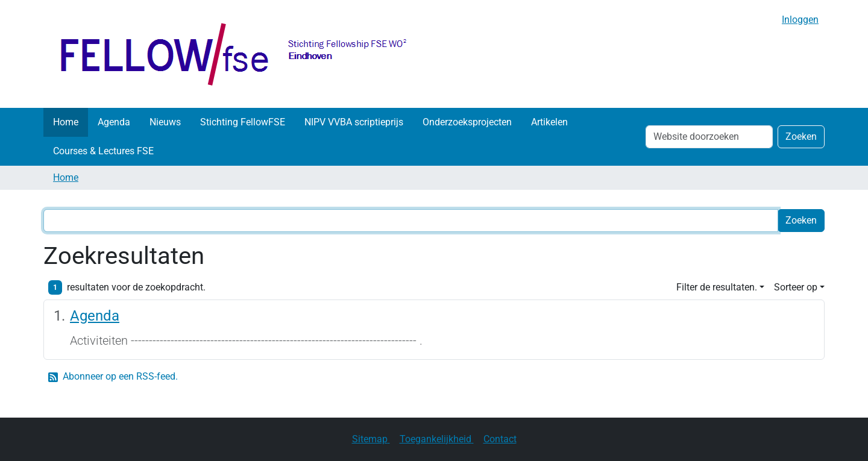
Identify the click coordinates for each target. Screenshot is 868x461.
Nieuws (165, 122)
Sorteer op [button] (796, 287)
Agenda (114, 122)
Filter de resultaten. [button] (717, 287)
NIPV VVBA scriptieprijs (354, 122)
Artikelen (549, 122)
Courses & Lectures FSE (103, 151)
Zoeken (801, 136)
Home (66, 122)
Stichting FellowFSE (243, 122)
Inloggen (800, 20)
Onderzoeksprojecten (467, 122)
